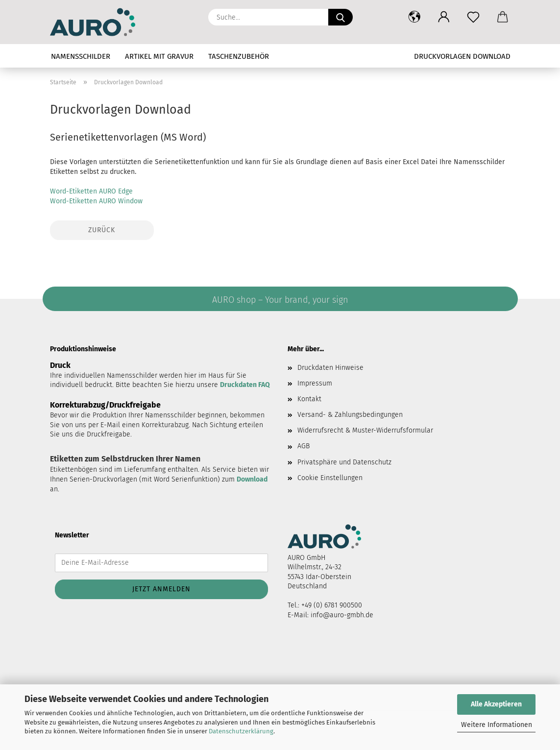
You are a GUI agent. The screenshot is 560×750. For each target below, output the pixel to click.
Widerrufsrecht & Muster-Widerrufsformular (365, 430)
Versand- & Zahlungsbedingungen (350, 415)
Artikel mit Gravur (159, 56)
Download (252, 479)
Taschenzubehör (239, 56)
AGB (304, 446)
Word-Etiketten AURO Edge (91, 191)
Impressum (315, 383)
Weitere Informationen (497, 725)
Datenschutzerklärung (241, 731)
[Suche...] (341, 17)
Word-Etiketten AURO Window (96, 201)
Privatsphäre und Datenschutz (344, 462)
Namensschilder (81, 56)
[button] (414, 17)
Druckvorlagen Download (462, 56)
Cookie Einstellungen (330, 478)
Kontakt (309, 399)
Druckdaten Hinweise (330, 368)
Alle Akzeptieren (496, 704)
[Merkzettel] (473, 17)
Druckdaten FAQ (245, 385)
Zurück (102, 230)
